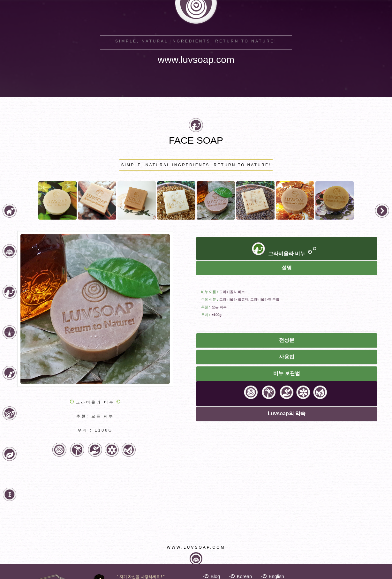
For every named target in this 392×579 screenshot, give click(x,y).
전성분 (287, 340)
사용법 (287, 357)
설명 (287, 268)
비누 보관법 (287, 373)
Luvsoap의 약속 (287, 414)
